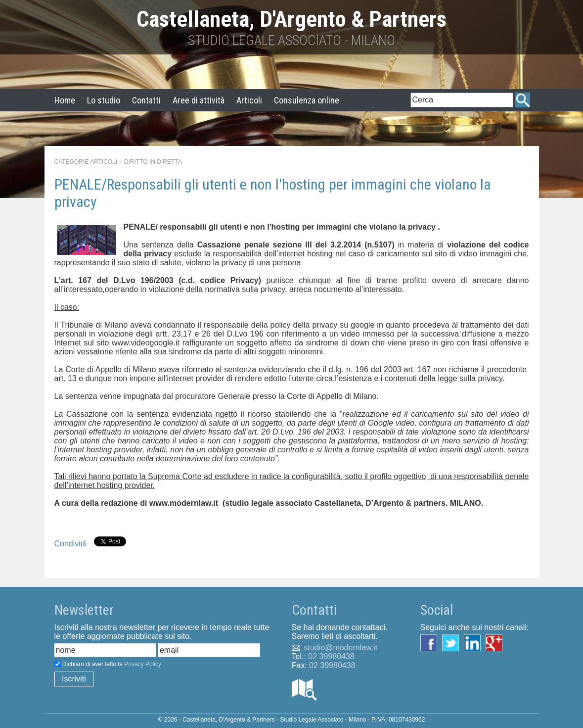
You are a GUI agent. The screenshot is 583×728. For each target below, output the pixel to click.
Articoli (249, 100)
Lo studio (104, 100)
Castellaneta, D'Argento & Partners (291, 19)
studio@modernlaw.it (341, 648)
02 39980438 (331, 656)
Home (65, 100)
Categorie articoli (86, 162)
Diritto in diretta (153, 162)
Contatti (146, 100)
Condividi (71, 544)
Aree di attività (199, 100)
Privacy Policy (143, 664)
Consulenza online (307, 100)
